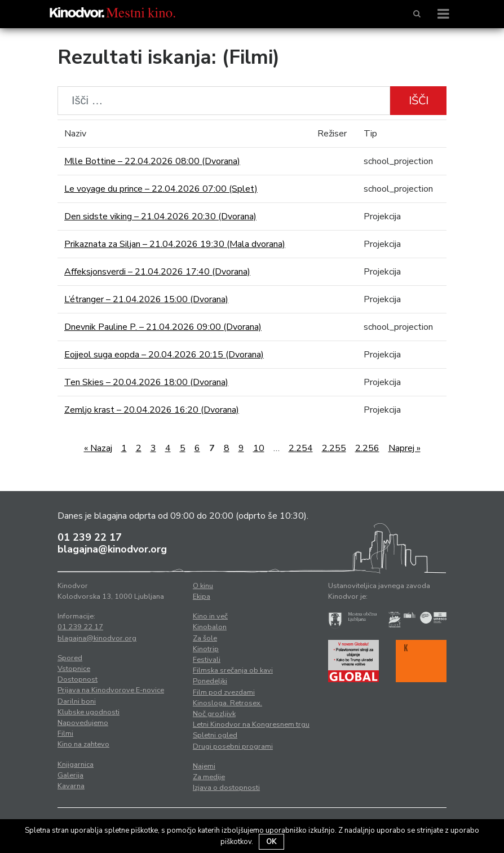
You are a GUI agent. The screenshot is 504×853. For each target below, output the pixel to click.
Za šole (205, 638)
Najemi (204, 766)
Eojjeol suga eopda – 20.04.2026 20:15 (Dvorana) (164, 355)
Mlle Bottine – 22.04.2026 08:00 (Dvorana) (152, 161)
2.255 (334, 448)
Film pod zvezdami (224, 692)
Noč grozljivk (214, 714)
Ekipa (202, 596)
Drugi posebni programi (233, 746)
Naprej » (404, 448)
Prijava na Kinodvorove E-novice (111, 690)
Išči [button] (419, 101)
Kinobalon (210, 627)
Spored (70, 658)
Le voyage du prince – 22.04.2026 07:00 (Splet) (161, 189)
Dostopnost (78, 679)
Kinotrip (206, 649)
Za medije (209, 777)
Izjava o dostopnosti (226, 788)
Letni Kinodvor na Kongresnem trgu (251, 724)
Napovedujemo (83, 723)
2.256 (367, 448)
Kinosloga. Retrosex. (227, 703)
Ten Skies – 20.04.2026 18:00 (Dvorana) (146, 382)
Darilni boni (77, 701)
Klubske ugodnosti (89, 712)
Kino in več (210, 616)
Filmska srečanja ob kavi (233, 670)
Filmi (65, 733)
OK (271, 842)
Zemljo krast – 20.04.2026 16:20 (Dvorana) (152, 410)
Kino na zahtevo (83, 744)
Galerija (70, 775)
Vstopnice (74, 669)
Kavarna (71, 786)
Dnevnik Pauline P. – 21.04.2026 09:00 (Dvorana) (163, 327)
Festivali (207, 660)
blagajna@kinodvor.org (112, 549)
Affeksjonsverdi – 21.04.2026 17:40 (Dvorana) (157, 272)
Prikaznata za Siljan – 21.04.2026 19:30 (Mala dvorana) (175, 244)
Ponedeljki (210, 681)
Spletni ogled (215, 735)
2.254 (301, 448)
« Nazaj (98, 448)
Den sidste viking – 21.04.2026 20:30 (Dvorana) (160, 216)
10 (259, 448)
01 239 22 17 (90, 537)
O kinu (203, 586)
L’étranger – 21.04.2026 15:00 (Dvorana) (146, 299)
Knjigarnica (76, 764)
